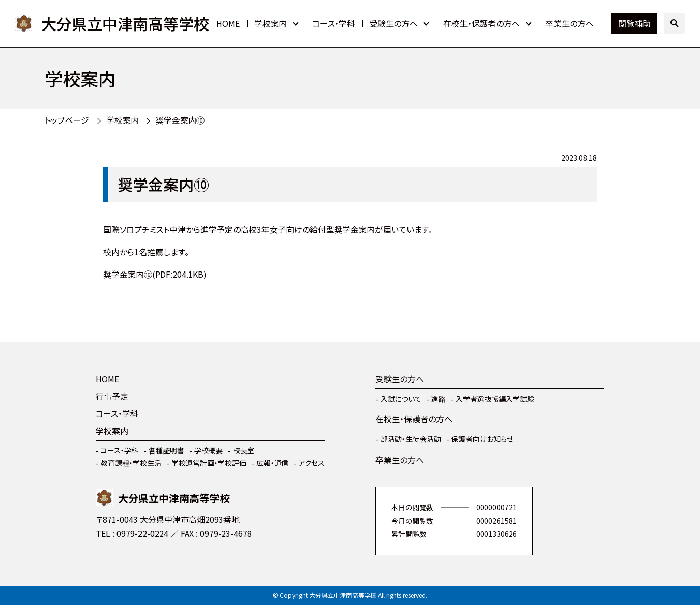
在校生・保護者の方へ (482, 23)
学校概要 (209, 450)
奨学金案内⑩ (180, 120)
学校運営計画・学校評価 (209, 463)
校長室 (244, 450)
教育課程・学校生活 (131, 463)
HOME (228, 23)
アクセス (312, 463)
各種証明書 (166, 450)
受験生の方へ (393, 23)
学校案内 (271, 23)
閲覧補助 (634, 23)
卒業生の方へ (570, 23)
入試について (401, 399)
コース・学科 (334, 23)
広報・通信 (272, 463)
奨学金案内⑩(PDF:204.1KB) (155, 274)
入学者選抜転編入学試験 (495, 399)
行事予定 (112, 396)
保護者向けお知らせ (482, 439)
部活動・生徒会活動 (411, 439)
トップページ (67, 120)
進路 (439, 399)
